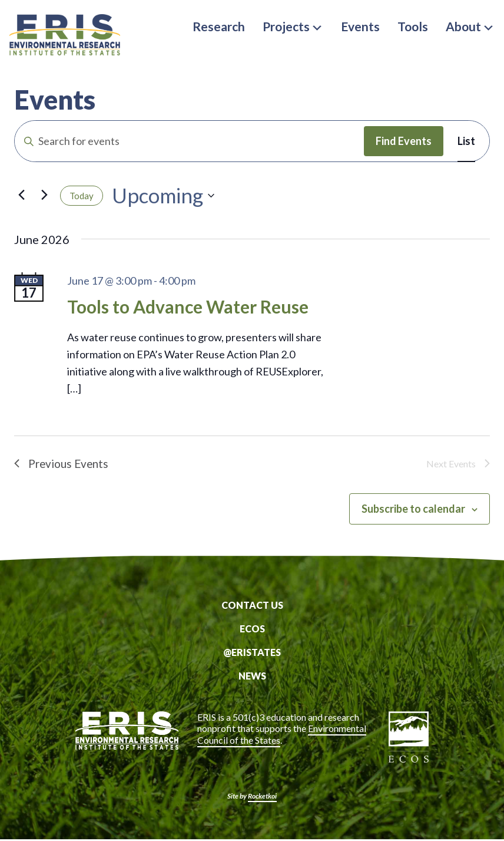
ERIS (68, 37)
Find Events (404, 141)
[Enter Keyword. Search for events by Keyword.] (189, 141)
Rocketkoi (262, 798)
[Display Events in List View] (466, 141)
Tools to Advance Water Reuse (188, 306)
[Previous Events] (21, 194)
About (470, 26)
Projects (293, 26)
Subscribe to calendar (413, 510)
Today (82, 196)
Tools (413, 26)
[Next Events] (44, 194)
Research (219, 26)
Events (360, 26)
